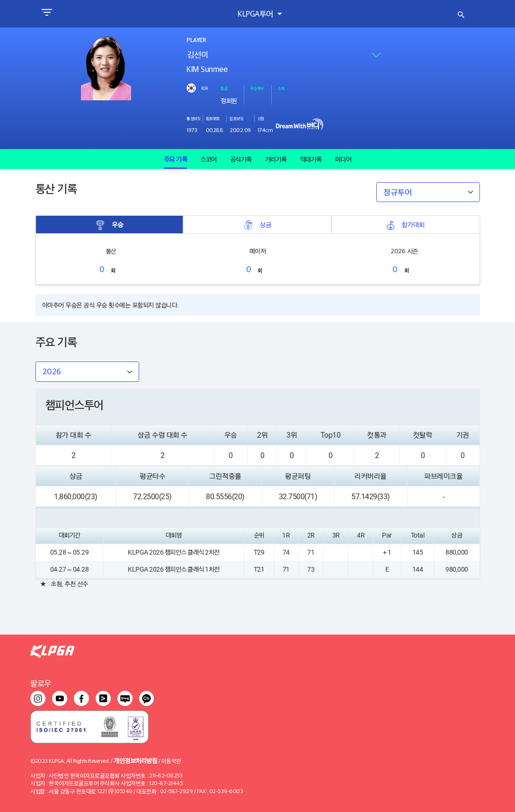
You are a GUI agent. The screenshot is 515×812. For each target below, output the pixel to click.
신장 (261, 118)
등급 (224, 88)
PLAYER (196, 40)
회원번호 (213, 118)
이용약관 (171, 761)
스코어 (209, 159)
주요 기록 (176, 159)
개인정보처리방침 (135, 760)
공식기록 (241, 159)
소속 (281, 88)
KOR (204, 88)
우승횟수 (257, 88)
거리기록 (276, 159)
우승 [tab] (109, 225)
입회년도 (237, 118)
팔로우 (41, 683)
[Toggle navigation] (47, 14)
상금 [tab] (257, 225)
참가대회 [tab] (405, 225)
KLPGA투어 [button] (256, 13)
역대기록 (311, 159)
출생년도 (194, 118)
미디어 (343, 159)
